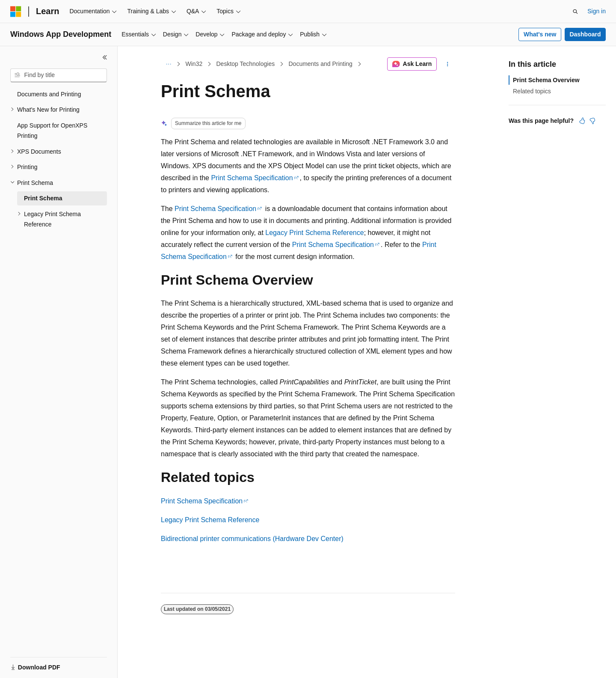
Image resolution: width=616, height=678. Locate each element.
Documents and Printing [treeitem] (49, 94)
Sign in (597, 11)
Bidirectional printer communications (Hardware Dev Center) (252, 539)
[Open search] (575, 12)
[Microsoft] (16, 12)
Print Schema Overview (546, 80)
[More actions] (448, 64)
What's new (540, 34)
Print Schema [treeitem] (43, 198)
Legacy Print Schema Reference (314, 233)
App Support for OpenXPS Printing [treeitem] (52, 131)
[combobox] (59, 75)
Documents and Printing (320, 64)
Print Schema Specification (252, 178)
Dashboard (585, 34)
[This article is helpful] (582, 121)
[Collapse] (105, 57)
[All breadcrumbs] (168, 64)
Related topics (532, 91)
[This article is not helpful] (592, 121)
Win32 (194, 64)
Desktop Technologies (245, 64)
